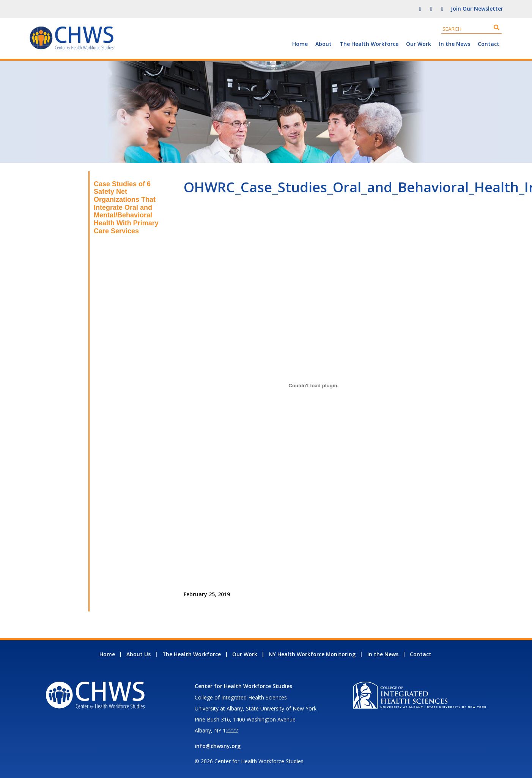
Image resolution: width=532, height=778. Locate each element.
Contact (489, 44)
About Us (139, 654)
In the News (455, 44)
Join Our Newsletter (477, 9)
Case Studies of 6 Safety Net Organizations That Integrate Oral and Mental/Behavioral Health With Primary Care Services (126, 207)
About (323, 44)
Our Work (419, 44)
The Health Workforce (369, 44)
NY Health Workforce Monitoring (312, 654)
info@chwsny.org (218, 746)
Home (300, 44)
